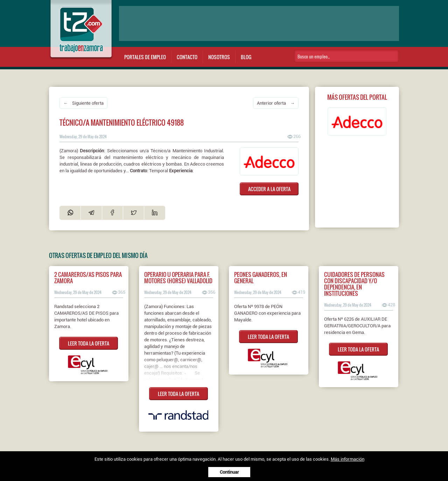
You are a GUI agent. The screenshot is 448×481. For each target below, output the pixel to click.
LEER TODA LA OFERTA (89, 343)
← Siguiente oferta (83, 103)
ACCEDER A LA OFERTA (269, 189)
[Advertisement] (259, 23)
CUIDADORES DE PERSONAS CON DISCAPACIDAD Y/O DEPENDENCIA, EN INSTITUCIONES (354, 284)
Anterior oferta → (276, 103)
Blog (246, 57)
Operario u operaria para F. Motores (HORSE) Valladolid (178, 278)
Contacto (187, 57)
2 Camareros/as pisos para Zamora (88, 278)
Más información (348, 459)
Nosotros (219, 57)
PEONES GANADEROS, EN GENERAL (261, 278)
